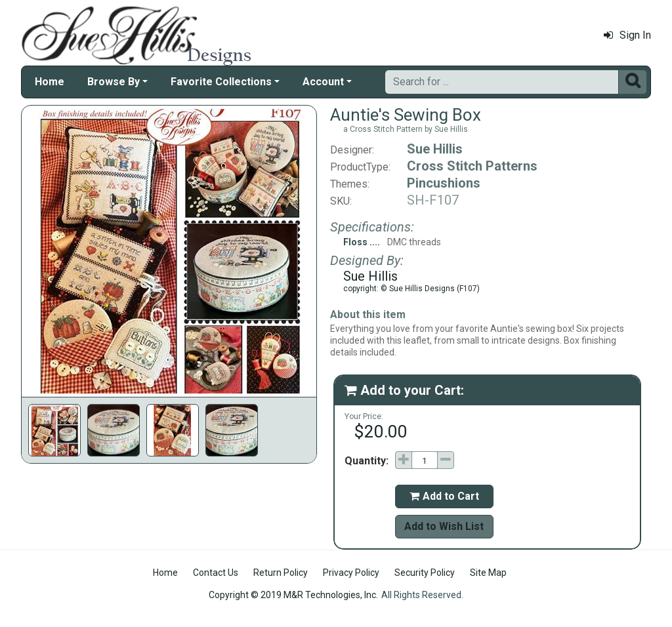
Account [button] (323, 82)
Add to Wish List (444, 526)
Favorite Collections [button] (221, 82)
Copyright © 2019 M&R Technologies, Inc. (293, 595)
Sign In (627, 35)
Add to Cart (444, 496)
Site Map (488, 573)
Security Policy (425, 573)
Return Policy (281, 573)
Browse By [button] (114, 82)
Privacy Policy (351, 573)
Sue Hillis (435, 149)
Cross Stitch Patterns (472, 166)
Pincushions (444, 183)
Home (50, 82)
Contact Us (216, 573)
